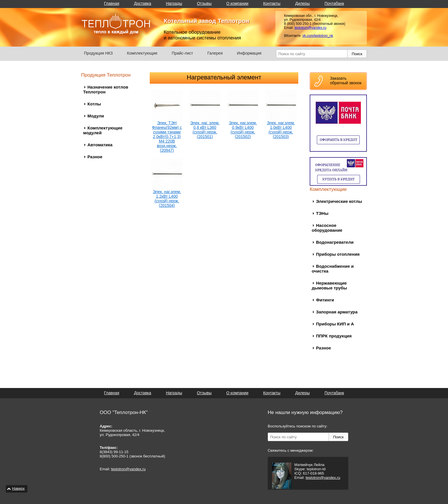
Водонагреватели (335, 242)
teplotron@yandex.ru (311, 28)
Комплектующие (142, 53)
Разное (95, 157)
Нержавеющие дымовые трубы (329, 285)
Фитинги (325, 300)
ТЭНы (322, 213)
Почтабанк (334, 3)
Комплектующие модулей (103, 130)
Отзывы (204, 3)
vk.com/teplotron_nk (318, 36)
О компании (237, 3)
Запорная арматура (337, 312)
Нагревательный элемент (224, 77)
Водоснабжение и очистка (333, 269)
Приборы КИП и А (335, 324)
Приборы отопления (338, 254)
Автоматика (100, 145)
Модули (96, 116)
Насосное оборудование (327, 228)
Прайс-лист (182, 53)
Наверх (18, 488)
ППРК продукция (334, 336)
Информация (249, 53)
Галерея (215, 53)
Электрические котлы (339, 201)
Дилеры (302, 3)
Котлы (94, 104)
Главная (112, 3)
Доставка (143, 3)
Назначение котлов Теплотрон (106, 89)
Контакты (272, 3)
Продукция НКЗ (98, 53)
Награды (174, 3)
